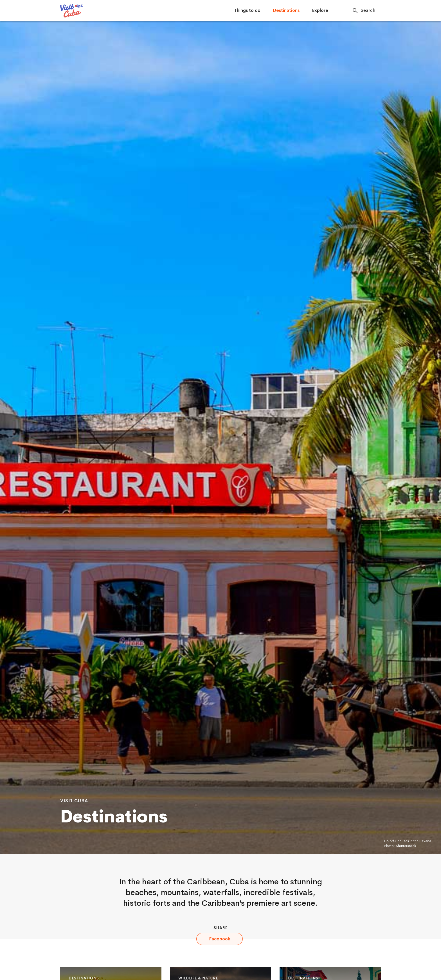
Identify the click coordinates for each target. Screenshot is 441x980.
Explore (320, 10)
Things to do (247, 10)
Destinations (286, 10)
